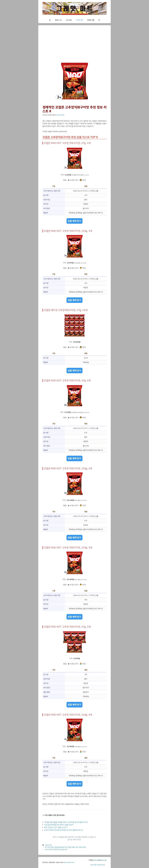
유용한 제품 (91, 20)
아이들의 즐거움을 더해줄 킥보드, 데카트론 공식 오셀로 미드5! (66, 822)
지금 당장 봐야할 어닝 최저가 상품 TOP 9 (59, 825)
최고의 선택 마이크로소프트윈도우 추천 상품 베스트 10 (64, 830)
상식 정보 (69, 20)
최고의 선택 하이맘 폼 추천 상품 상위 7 (56, 849)
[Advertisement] (74, 45)
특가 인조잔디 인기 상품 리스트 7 (56, 828)
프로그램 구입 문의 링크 (98, 865)
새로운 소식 (58, 20)
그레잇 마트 (79, 20)
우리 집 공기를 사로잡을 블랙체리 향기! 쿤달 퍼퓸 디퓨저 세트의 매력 (65, 847)
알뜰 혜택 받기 (74, 221)
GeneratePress (69, 862)
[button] (99, 20)
